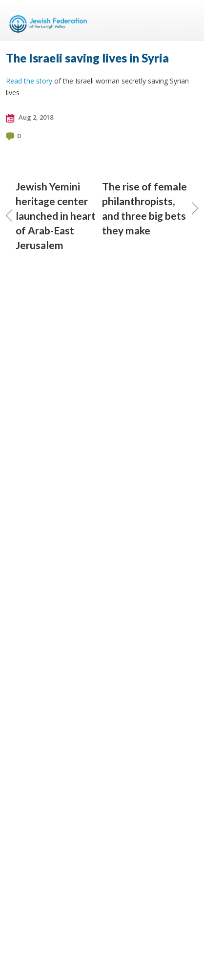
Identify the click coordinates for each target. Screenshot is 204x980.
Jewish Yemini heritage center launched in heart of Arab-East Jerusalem (51, 216)
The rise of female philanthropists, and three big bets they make (150, 208)
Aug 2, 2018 (30, 118)
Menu (187, 21)
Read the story (29, 81)
